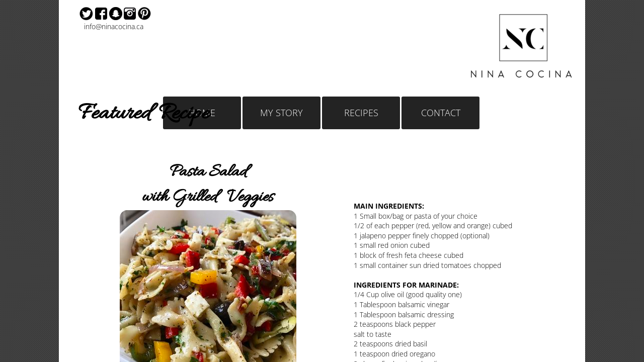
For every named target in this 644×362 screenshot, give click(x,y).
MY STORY (281, 113)
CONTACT (441, 113)
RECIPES (361, 113)
